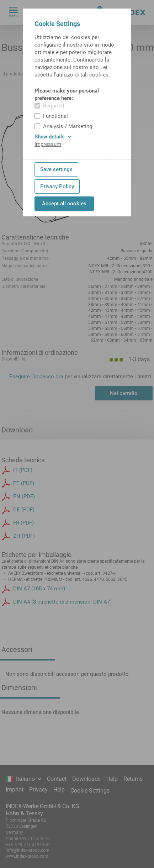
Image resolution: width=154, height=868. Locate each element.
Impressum (48, 144)
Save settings (56, 169)
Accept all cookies (64, 204)
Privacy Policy (57, 186)
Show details (53, 137)
